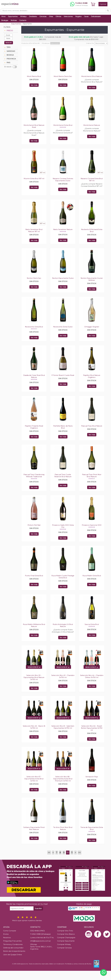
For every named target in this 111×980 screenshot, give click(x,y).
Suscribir (38, 908)
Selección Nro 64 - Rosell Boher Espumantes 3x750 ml (92, 728)
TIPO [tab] (7, 47)
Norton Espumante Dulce (63, 278)
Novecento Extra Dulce (63, 327)
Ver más (34, 85)
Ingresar (103, 4)
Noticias (14, 20)
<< (49, 853)
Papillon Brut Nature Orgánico (92, 376)
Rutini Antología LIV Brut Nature (63, 625)
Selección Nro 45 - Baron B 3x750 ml (34, 727)
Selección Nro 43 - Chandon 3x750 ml (63, 676)
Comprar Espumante (66, 941)
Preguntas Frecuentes (12, 941)
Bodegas (5, 20)
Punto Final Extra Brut (34, 576)
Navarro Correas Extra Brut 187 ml (92, 180)
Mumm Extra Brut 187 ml (34, 179)
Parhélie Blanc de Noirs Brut (63, 427)
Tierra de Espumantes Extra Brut (92, 828)
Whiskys (23, 16)
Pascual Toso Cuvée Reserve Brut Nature (63, 476)
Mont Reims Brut (34, 76)
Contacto (23, 20)
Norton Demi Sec (34, 278)
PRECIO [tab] (8, 31)
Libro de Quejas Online (13, 955)
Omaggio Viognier (92, 327)
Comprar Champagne (66, 938)
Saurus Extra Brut (92, 624)
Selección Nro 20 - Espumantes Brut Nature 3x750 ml (34, 677)
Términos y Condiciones (13, 944)
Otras (51, 16)
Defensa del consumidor (13, 948)
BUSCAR (9, 43)
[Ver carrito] (93, 4)
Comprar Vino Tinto (65, 931)
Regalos (78, 16)
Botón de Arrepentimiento (14, 951)
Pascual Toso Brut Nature (92, 426)
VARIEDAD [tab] (10, 51)
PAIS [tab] (7, 63)
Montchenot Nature (92, 125)
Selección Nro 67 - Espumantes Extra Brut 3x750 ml (34, 779)
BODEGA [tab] (9, 55)
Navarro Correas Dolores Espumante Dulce (63, 180)
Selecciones (68, 16)
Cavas (86, 16)
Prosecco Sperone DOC (92, 525)
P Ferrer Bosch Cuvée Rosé (63, 375)
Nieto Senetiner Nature (63, 229)
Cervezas (43, 16)
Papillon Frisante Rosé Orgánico (34, 427)
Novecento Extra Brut (34, 327)
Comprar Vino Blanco (66, 934)
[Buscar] (108, 11)
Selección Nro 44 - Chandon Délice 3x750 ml (92, 676)
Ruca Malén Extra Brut (92, 576)
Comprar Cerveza (64, 948)
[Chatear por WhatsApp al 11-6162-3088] (79, 4)
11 (72, 853)
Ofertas (58, 16)
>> (80, 853)
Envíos (6, 934)
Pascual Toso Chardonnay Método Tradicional (34, 476)
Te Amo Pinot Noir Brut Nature (63, 828)
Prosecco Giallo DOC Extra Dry (63, 526)
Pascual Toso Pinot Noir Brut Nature (92, 476)
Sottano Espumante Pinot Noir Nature (34, 828)
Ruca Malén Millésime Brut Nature (34, 625)
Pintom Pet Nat (34, 525)
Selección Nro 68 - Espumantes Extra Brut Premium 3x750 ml (63, 779)
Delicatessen (96, 16)
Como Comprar (10, 931)
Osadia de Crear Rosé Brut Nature (34, 376)
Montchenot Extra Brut (63, 125)
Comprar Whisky (64, 944)
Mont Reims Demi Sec (63, 76)
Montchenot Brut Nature (92, 76)
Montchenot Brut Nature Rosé (34, 126)
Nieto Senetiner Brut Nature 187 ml (34, 230)
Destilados (33, 16)
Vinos (3, 16)
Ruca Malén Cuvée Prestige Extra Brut (63, 577)
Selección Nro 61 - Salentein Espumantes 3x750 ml (63, 727)
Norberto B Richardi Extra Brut (92, 230)
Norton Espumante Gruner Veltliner (92, 279)
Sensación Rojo (92, 777)
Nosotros (7, 938)
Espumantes (13, 16)
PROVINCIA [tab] (10, 59)
